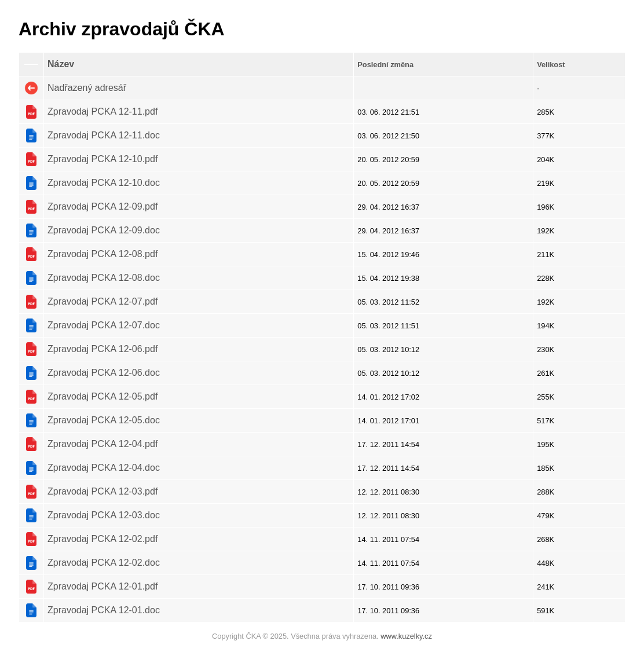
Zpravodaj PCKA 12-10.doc (104, 183)
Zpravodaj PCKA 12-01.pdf (103, 586)
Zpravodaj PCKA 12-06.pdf (103, 349)
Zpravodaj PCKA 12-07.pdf (103, 301)
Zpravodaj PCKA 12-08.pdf (103, 254)
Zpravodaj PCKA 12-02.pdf (103, 539)
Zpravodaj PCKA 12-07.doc (104, 325)
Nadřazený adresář (87, 88)
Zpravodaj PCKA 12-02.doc (104, 563)
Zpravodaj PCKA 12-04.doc (104, 468)
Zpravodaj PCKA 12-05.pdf (103, 396)
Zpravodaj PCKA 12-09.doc (104, 230)
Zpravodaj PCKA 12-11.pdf (103, 111)
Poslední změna (385, 65)
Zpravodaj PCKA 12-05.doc (104, 420)
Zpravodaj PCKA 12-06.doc (104, 373)
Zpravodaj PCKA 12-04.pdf (103, 444)
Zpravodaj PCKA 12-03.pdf (103, 491)
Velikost (551, 65)
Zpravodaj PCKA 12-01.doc (104, 610)
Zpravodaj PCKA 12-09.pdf (103, 206)
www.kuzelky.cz (406, 636)
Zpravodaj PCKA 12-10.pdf (103, 159)
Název (61, 64)
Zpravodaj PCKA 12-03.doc (104, 515)
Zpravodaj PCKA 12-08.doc (104, 278)
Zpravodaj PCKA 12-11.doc (104, 135)
